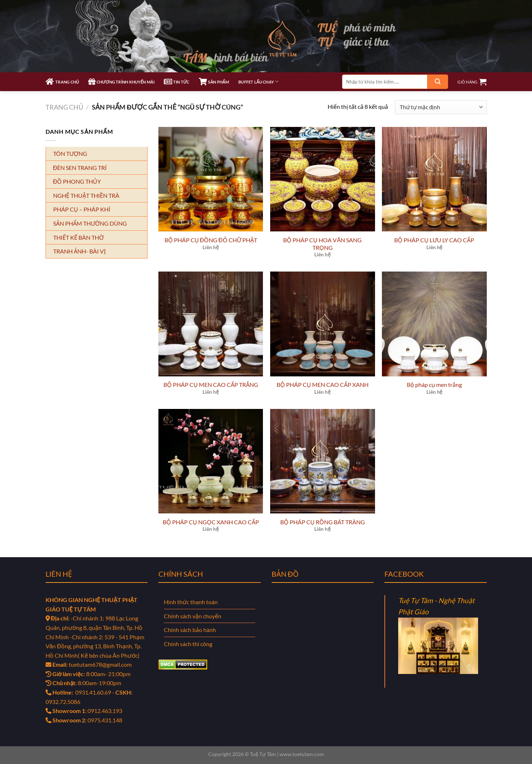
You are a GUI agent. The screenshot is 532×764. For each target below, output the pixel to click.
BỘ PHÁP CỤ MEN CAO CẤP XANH (323, 385)
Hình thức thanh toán (191, 602)
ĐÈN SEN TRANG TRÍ (80, 168)
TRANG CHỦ (62, 82)
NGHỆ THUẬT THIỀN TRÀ (86, 195)
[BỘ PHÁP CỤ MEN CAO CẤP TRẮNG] (211, 324)
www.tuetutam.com (302, 754)
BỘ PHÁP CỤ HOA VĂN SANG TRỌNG (322, 244)
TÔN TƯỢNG (70, 153)
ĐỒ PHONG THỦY (77, 181)
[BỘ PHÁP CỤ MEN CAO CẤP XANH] (323, 324)
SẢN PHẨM (214, 82)
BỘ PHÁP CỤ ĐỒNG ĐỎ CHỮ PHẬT (211, 240)
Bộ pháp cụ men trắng (434, 385)
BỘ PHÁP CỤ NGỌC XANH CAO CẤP (211, 522)
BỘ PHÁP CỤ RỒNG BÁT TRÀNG (323, 522)
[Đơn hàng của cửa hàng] (441, 107)
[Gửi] (438, 82)
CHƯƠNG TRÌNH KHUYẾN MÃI (121, 82)
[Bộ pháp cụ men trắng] (434, 324)
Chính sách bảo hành (190, 630)
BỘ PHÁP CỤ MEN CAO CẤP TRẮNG (211, 385)
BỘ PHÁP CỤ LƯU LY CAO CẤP (434, 240)
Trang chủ (64, 107)
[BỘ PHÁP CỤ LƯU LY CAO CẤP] (434, 179)
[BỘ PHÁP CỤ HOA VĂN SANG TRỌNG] (323, 179)
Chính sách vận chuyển (193, 616)
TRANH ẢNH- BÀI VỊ (79, 251)
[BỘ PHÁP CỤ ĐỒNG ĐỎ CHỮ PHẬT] (211, 179)
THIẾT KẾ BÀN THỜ (78, 237)
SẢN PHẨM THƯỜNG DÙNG (90, 223)
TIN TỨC (176, 82)
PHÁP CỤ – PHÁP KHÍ (82, 209)
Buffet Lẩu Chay (258, 82)
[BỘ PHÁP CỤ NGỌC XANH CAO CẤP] (211, 461)
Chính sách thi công (188, 644)
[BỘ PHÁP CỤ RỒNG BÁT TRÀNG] (323, 461)
